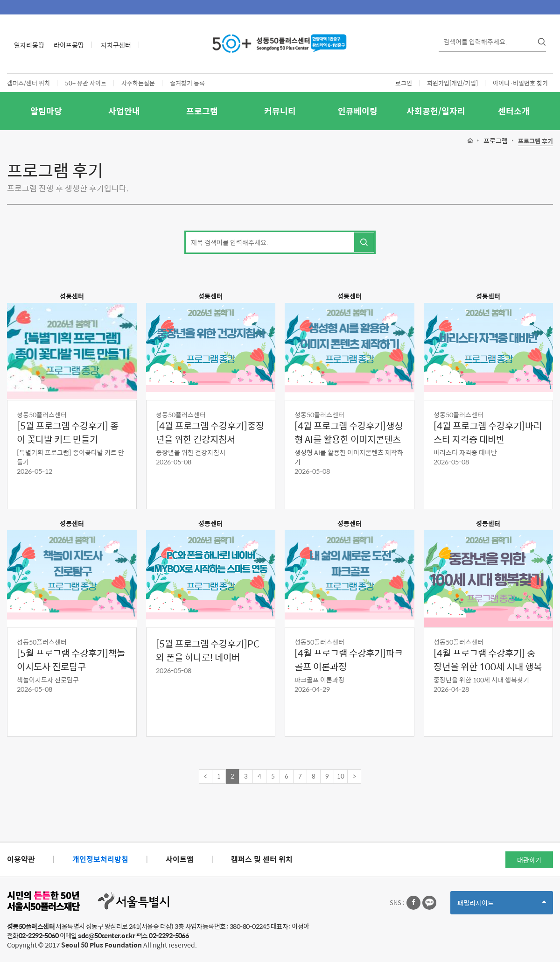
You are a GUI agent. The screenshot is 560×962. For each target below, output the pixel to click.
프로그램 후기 (535, 141)
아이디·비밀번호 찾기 (520, 83)
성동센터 (72, 296)
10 (341, 776)
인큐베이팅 (358, 111)
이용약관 (21, 859)
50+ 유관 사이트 (86, 83)
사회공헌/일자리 (436, 111)
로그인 (404, 83)
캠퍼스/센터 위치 (28, 83)
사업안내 (124, 111)
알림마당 (46, 111)
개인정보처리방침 (100, 859)
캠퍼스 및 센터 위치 (262, 859)
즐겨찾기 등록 (187, 83)
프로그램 (202, 111)
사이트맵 (180, 859)
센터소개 (514, 111)
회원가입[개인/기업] (452, 83)
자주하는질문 (138, 83)
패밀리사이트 (502, 906)
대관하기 (529, 860)
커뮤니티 (280, 111)
